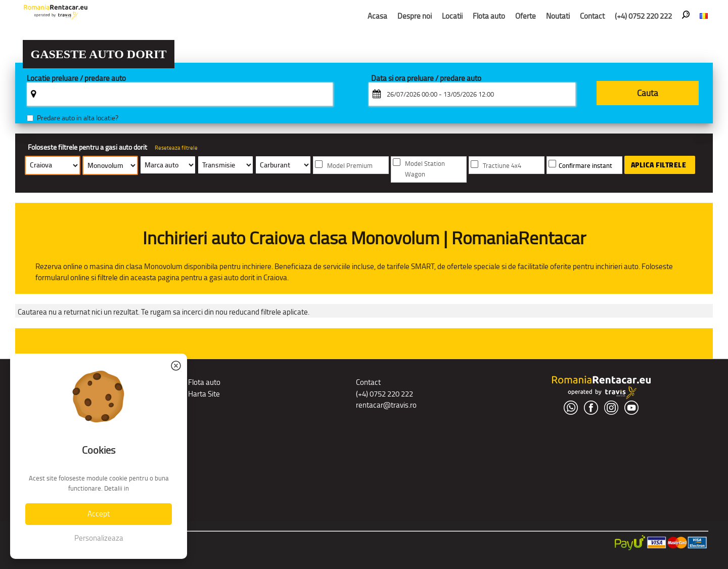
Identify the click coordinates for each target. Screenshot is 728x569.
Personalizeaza (99, 538)
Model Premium (350, 166)
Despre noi (415, 16)
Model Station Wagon (425, 169)
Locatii (452, 16)
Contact (592, 16)
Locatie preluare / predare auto (76, 79)
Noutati (558, 16)
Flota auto (489, 16)
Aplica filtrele (659, 165)
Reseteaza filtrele (176, 148)
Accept (99, 514)
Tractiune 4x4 (502, 166)
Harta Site (204, 394)
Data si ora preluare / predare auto (426, 79)
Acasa (377, 16)
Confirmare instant (585, 166)
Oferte (526, 16)
